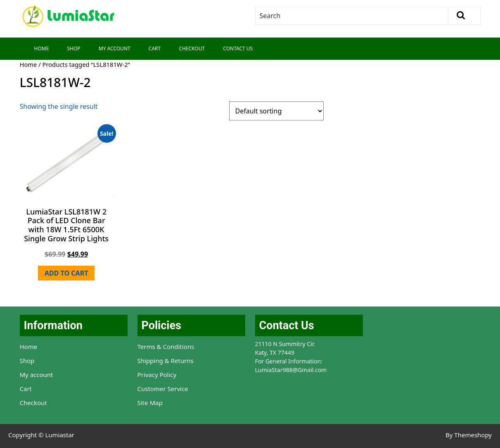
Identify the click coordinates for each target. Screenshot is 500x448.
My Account (115, 48)
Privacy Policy (157, 375)
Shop (74, 48)
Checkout (192, 48)
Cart (155, 48)
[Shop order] (276, 111)
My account (37, 375)
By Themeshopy (469, 435)
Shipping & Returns (166, 361)
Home (42, 48)
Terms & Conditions (166, 347)
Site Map (150, 403)
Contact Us (238, 48)
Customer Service (163, 389)
